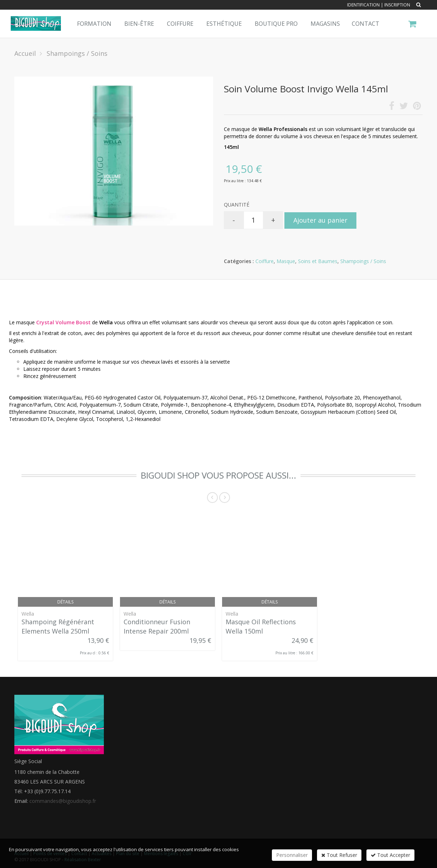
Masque (286, 261)
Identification (363, 5)
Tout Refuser (339, 855)
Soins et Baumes (318, 261)
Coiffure (180, 24)
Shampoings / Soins (363, 261)
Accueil (25, 53)
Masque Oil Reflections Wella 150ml (261, 626)
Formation (94, 24)
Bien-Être (139, 24)
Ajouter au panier (320, 220)
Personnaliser (292, 855)
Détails (65, 602)
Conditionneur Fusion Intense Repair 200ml (157, 626)
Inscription (397, 5)
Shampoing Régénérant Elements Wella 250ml (58, 626)
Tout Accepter (390, 855)
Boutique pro (276, 24)
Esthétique (224, 24)
